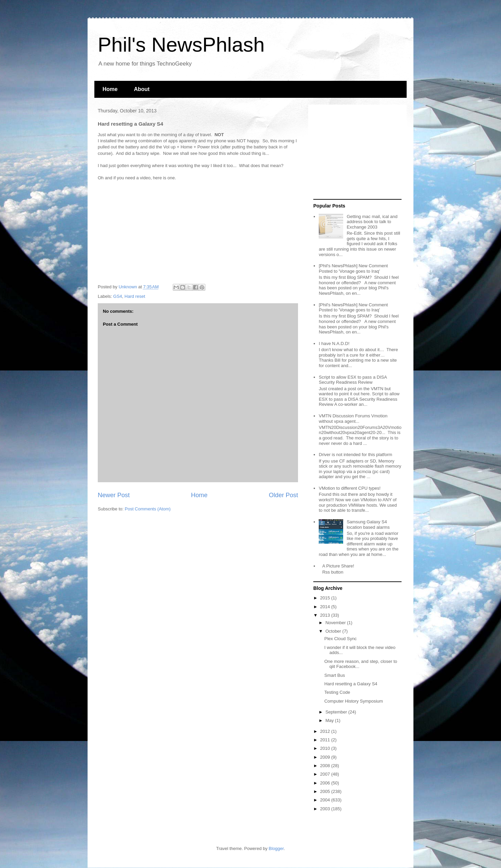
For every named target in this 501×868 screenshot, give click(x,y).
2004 (326, 800)
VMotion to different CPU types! (350, 488)
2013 (326, 615)
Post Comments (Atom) (148, 509)
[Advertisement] (356, 152)
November (336, 623)
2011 (326, 740)
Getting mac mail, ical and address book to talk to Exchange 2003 (372, 222)
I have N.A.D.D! (334, 343)
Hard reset (135, 296)
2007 (326, 774)
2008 (326, 766)
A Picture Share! (338, 566)
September (337, 712)
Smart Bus (335, 675)
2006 (326, 783)
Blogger (276, 848)
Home (110, 89)
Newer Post (114, 495)
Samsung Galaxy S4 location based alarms (368, 525)
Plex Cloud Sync (340, 639)
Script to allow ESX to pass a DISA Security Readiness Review (353, 380)
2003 (326, 809)
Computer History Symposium (354, 701)
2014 (326, 607)
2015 (326, 598)
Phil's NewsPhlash (181, 45)
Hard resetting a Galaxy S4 (351, 684)
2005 (326, 791)
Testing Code (337, 692)
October (334, 631)
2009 (326, 757)
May (330, 720)
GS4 (118, 296)
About (142, 89)
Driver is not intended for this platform (355, 455)
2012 (326, 731)
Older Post (283, 495)
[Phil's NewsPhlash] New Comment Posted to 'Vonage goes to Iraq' (353, 268)
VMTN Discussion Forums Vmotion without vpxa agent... (353, 419)
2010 (326, 748)
